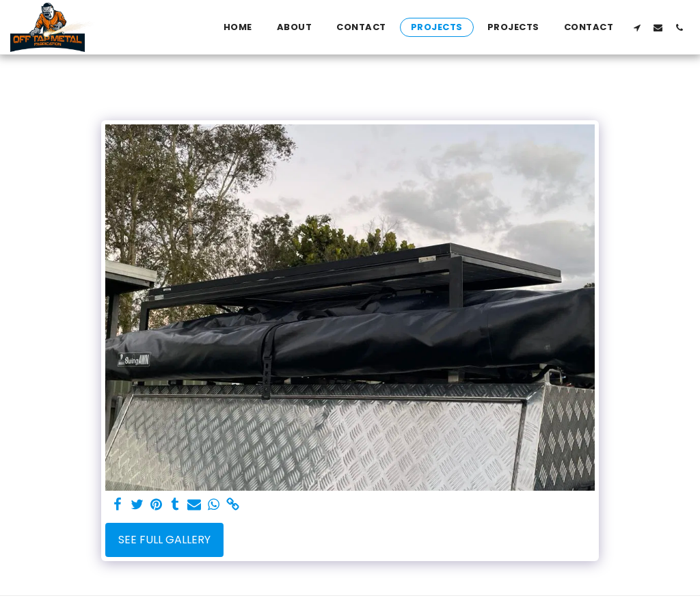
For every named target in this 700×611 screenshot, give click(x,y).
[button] (637, 27)
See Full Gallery (164, 540)
